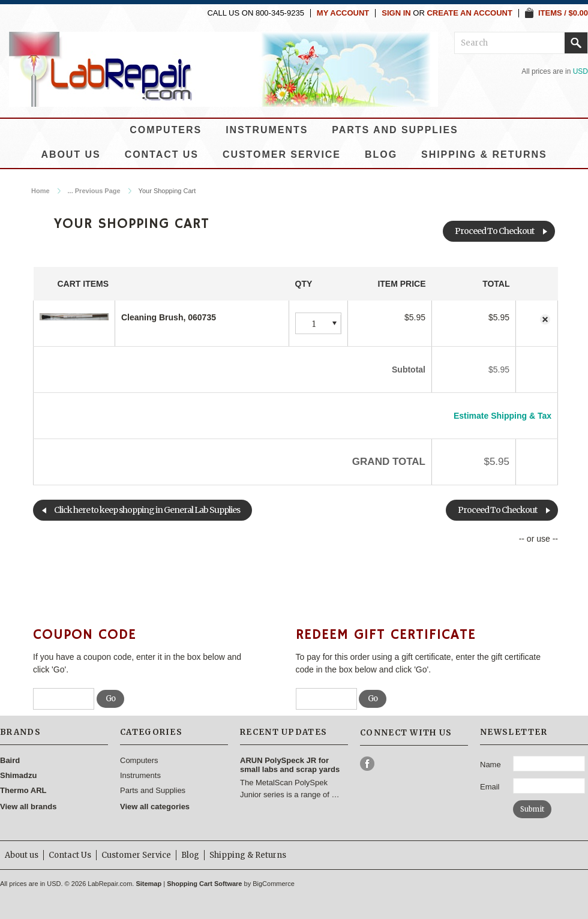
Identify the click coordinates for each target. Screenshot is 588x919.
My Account (343, 13)
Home (40, 191)
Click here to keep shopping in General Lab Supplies (147, 510)
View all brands (28, 807)
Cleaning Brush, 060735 (169, 317)
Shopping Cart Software (204, 884)
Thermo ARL (23, 790)
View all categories (155, 807)
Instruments (267, 130)
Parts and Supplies (395, 130)
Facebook (367, 764)
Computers (166, 130)
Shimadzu (18, 775)
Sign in (396, 13)
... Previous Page (94, 191)
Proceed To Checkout (494, 231)
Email (490, 787)
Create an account (469, 13)
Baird (10, 760)
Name (490, 765)
